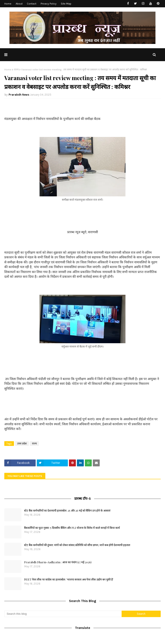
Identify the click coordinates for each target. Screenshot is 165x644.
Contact (32, 4)
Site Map (66, 4)
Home (8, 4)
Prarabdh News (19, 95)
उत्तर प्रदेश (22, 444)
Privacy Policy (49, 4)
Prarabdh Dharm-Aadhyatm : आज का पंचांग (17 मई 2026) (58, 562)
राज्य (16, 70)
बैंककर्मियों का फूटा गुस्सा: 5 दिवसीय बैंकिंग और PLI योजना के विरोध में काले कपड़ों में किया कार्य (72, 528)
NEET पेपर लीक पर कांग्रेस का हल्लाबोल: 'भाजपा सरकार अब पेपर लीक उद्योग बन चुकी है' (69, 579)
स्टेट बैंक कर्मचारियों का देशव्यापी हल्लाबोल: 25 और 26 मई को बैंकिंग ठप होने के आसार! (67, 510)
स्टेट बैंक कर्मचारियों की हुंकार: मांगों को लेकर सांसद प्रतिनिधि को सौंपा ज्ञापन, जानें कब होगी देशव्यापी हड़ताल (77, 545)
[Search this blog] (63, 614)
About (19, 4)
